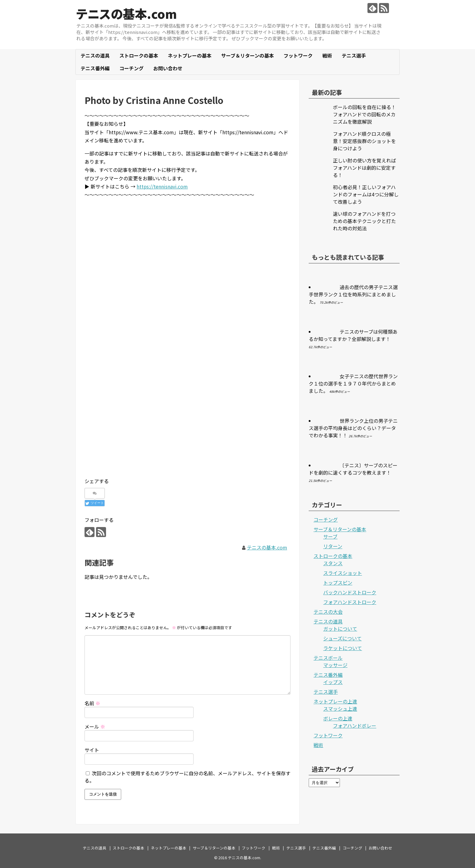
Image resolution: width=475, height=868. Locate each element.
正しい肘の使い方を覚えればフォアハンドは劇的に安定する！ (364, 168)
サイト (92, 750)
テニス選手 (354, 55)
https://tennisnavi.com (162, 186)
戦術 (327, 55)
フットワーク (298, 55)
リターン (333, 546)
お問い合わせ (168, 68)
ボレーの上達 (338, 718)
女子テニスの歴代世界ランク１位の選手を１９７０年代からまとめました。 (353, 383)
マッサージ (335, 665)
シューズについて (342, 638)
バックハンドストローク (350, 592)
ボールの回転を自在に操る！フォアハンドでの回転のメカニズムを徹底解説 (364, 114)
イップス (333, 682)
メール (95, 726)
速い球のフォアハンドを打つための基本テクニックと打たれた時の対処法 (364, 221)
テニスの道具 (95, 55)
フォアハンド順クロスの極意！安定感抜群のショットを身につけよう (364, 141)
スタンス (333, 563)
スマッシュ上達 (340, 709)
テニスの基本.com (127, 14)
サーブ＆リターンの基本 (247, 55)
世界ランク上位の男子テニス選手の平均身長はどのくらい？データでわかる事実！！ (353, 428)
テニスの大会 (328, 612)
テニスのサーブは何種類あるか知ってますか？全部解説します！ (353, 335)
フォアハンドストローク (350, 602)
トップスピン (338, 583)
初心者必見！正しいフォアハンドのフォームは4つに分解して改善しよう (366, 194)
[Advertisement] (188, 246)
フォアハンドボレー (355, 726)
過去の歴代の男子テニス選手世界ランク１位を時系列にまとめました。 (353, 294)
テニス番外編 (95, 68)
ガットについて (340, 629)
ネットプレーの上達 (335, 701)
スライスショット (343, 573)
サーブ (330, 536)
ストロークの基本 (139, 55)
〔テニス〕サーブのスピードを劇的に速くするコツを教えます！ (353, 469)
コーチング (131, 68)
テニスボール (328, 658)
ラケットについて (343, 648)
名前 (92, 703)
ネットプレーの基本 (190, 55)
